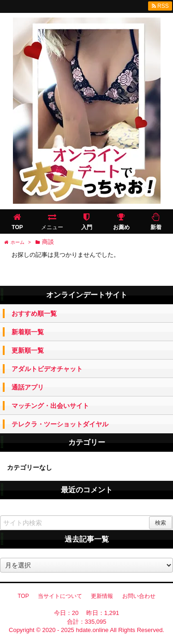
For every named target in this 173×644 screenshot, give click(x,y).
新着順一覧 (28, 332)
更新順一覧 (28, 350)
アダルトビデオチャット (47, 369)
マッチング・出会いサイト (50, 406)
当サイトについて (60, 596)
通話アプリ (28, 387)
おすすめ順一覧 (34, 313)
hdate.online (92, 630)
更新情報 (102, 596)
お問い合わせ (139, 596)
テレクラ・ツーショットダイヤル (60, 424)
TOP (23, 596)
